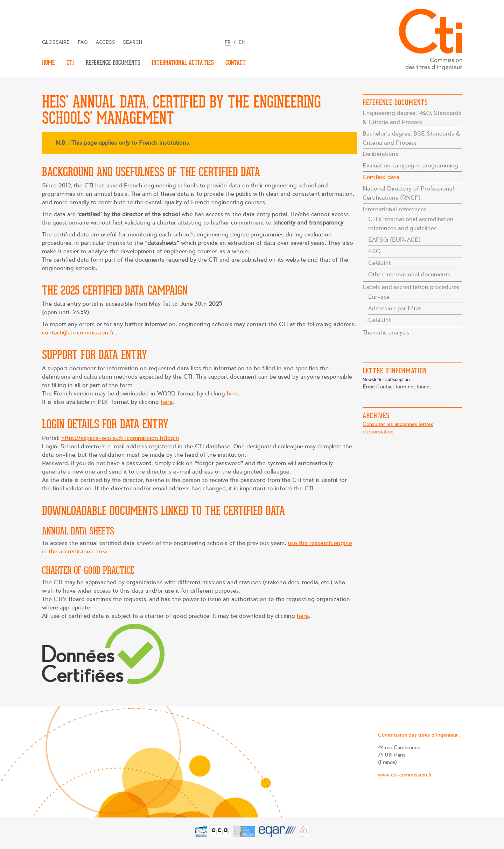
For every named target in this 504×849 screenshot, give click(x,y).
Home (48, 63)
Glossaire (56, 42)
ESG (374, 251)
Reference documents (113, 63)
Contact (236, 63)
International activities (183, 63)
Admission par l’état (395, 308)
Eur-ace (379, 297)
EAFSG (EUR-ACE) (394, 240)
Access (106, 42)
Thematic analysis (386, 333)
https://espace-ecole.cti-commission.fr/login (120, 438)
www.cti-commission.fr (402, 774)
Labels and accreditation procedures (411, 287)
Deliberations (380, 154)
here (233, 394)
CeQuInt (380, 263)
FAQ (83, 42)
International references (395, 209)
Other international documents (409, 274)
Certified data (381, 177)
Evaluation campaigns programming (410, 165)
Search (133, 42)
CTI (70, 63)
